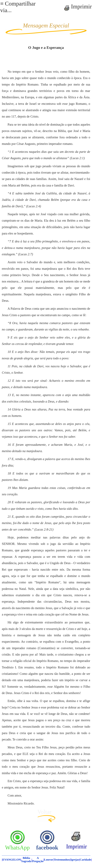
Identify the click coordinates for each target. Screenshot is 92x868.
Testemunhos (62, 860)
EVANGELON (12, 860)
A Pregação (38, 860)
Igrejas (75, 860)
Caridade (85, 860)
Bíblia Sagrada (26, 860)
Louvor (49, 860)
